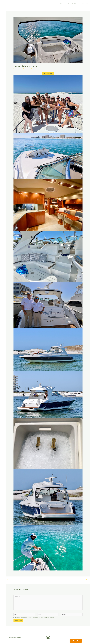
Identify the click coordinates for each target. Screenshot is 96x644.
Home (61, 3)
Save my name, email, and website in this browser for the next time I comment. (35, 620)
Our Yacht (67, 3)
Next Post (87, 580)
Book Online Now (48, 74)
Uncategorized (27, 69)
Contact (74, 3)
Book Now (90, 641)
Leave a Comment (18, 69)
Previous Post (10, 580)
